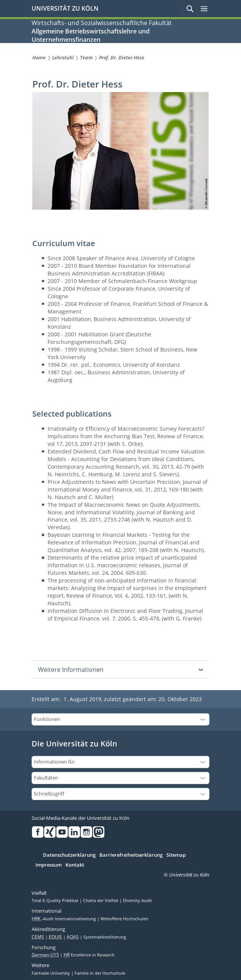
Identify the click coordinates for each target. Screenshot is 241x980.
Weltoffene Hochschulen (124, 919)
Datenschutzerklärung (69, 855)
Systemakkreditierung (105, 937)
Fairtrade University (51, 973)
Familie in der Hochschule (100, 973)
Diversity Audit (137, 900)
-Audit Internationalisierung (64, 919)
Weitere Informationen (71, 670)
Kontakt (75, 865)
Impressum (49, 865)
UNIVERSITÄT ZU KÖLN (65, 8)
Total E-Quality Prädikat (56, 900)
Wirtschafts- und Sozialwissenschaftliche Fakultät (102, 23)
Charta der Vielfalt (101, 900)
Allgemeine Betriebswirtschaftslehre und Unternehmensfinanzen (91, 35)
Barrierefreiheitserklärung (131, 855)
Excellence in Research (89, 955)
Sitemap (176, 855)
